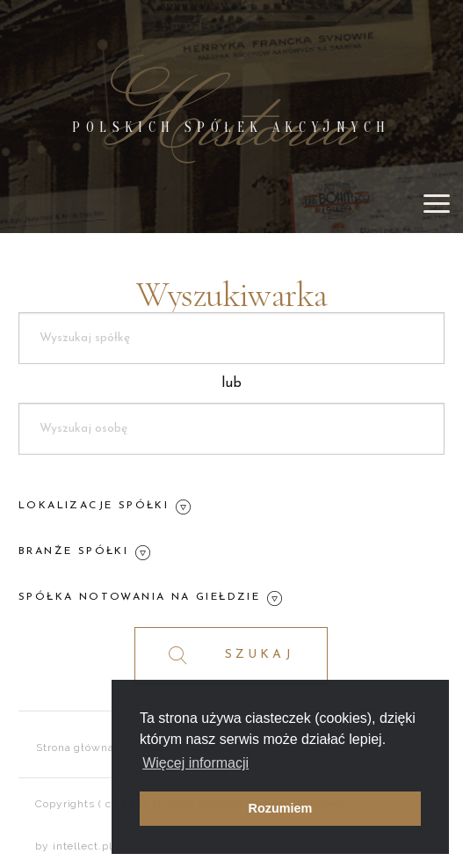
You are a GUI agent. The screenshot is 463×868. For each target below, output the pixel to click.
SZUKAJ (231, 656)
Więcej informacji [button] (195, 763)
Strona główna (75, 748)
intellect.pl (83, 846)
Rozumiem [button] (281, 808)
